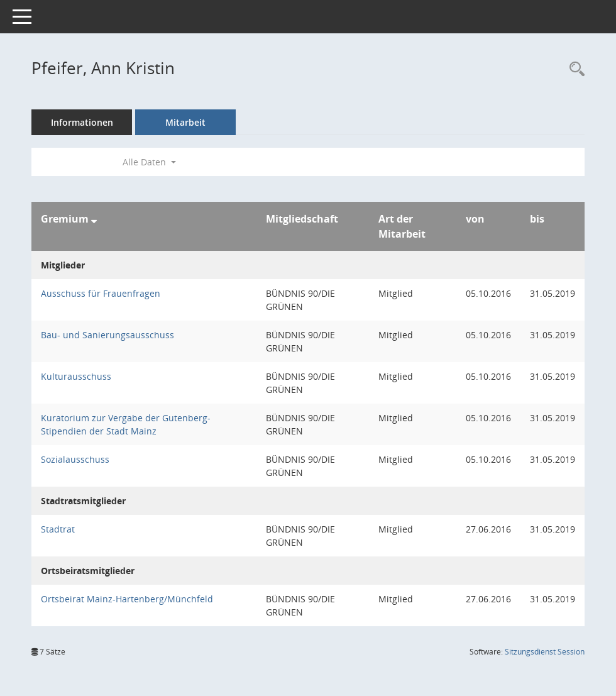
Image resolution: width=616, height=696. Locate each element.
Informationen (82, 122)
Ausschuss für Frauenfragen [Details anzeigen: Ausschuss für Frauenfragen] (101, 293)
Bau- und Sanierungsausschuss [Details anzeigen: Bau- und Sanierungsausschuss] (107, 335)
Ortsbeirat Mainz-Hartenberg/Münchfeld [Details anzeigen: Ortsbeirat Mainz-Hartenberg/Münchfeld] (127, 599)
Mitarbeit (185, 122)
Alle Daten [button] (149, 162)
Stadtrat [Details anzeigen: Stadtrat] (58, 529)
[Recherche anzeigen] (574, 69)
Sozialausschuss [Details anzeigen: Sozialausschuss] (75, 459)
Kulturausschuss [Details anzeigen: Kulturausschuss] (76, 376)
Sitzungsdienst (545, 652)
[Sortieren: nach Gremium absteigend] (94, 219)
